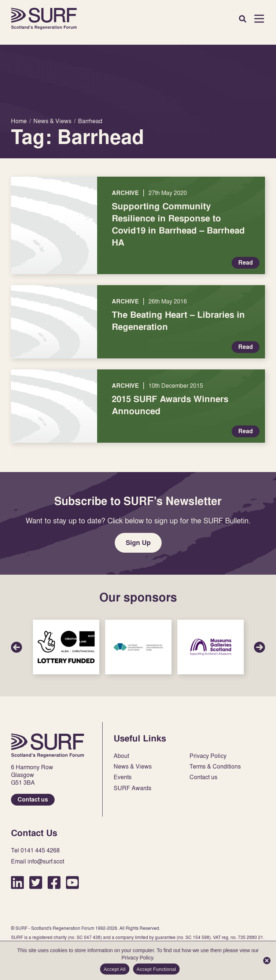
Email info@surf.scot (38, 861)
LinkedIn (17, 882)
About (121, 756)
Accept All (115, 969)
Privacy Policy (208, 756)
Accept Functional (157, 969)
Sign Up (138, 543)
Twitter (36, 882)
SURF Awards (133, 788)
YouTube (72, 882)
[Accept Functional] (267, 961)
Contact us (33, 800)
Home (44, 19)
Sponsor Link (66, 647)
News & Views (133, 767)
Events (123, 777)
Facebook (54, 882)
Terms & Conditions (215, 767)
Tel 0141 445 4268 (35, 850)
